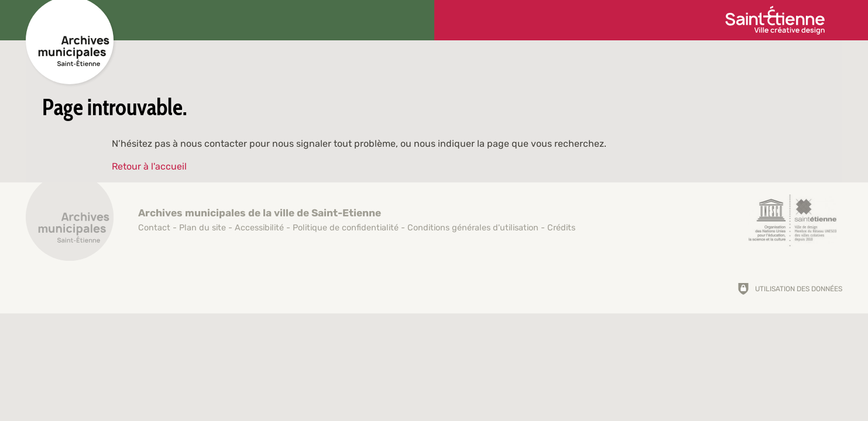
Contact (154, 228)
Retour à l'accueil (149, 166)
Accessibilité (259, 228)
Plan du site (203, 228)
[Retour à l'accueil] (70, 223)
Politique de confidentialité (346, 228)
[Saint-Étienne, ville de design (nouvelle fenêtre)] (792, 220)
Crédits (561, 228)
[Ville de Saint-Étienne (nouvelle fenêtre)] (775, 20)
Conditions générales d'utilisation (473, 228)
